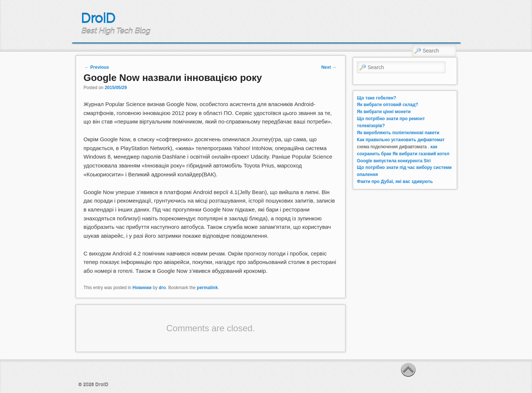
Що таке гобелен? (376, 98)
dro (162, 288)
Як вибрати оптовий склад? (388, 105)
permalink (207, 288)
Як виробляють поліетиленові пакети (398, 133)
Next (329, 67)
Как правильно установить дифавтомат (401, 140)
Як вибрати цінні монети (384, 112)
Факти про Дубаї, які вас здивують (395, 182)
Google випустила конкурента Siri (394, 161)
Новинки (142, 288)
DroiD (98, 18)
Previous (97, 67)
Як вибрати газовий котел (421, 154)
